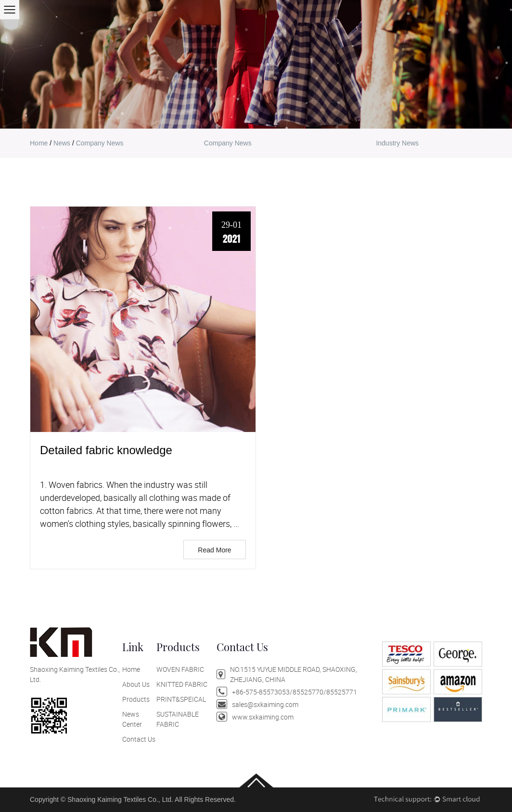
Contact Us (139, 739)
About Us (136, 684)
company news (228, 143)
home (39, 143)
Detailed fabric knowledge (106, 450)
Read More (214, 550)
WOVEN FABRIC (180, 669)
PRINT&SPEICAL (181, 699)
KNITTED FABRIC (182, 684)
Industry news (397, 143)
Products (136, 699)
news (62, 143)
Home (131, 669)
